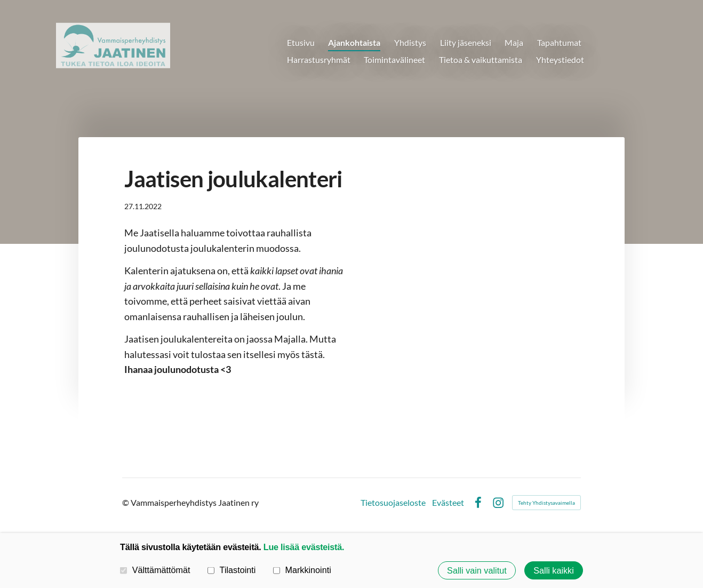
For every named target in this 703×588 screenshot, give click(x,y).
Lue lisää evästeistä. (304, 547)
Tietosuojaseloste (393, 503)
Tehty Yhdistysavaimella (546, 503)
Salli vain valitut (477, 570)
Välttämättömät (155, 570)
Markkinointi (302, 570)
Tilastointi (231, 570)
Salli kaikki (554, 570)
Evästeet (448, 503)
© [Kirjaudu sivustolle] (126, 502)
